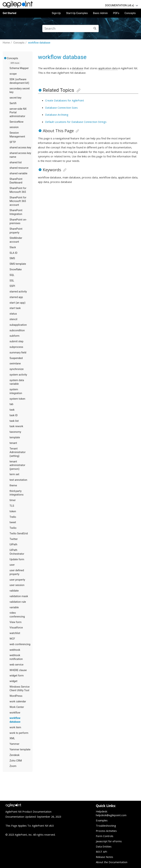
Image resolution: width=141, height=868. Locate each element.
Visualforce (16, 628)
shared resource (19, 168)
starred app (16, 297)
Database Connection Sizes (61, 108)
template (15, 437)
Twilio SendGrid (19, 533)
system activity (18, 375)
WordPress (16, 696)
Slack (13, 247)
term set (14, 474)
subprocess (16, 347)
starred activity (18, 292)
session (14, 127)
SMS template (18, 264)
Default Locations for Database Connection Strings (76, 122)
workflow (15, 713)
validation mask (19, 596)
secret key (15, 98)
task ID (14, 415)
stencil (13, 319)
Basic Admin (100, 13)
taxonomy (15, 432)
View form (16, 622)
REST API (101, 852)
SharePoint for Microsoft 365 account (18, 201)
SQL (12, 275)
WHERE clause (18, 670)
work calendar (18, 701)
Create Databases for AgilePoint (65, 100)
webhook (15, 650)
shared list (16, 162)
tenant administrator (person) (17, 465)
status (13, 314)
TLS (12, 506)
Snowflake (16, 269)
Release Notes (104, 857)
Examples (102, 820)
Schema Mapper (19, 68)
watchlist (15, 633)
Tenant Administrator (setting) (18, 452)
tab (11, 404)
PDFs (116, 13)
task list (14, 421)
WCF (12, 639)
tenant (13, 443)
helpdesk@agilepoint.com (111, 815)
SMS (12, 258)
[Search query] (70, 29)
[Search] (95, 29)
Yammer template (20, 749)
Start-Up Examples (77, 13)
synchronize (17, 369)
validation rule (18, 602)
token (13, 511)
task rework (16, 426)
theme (13, 485)
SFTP (13, 142)
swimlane (15, 363)
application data (108, 68)
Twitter (14, 539)
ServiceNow (17, 122)
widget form (17, 676)
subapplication (18, 325)
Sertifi (13, 103)
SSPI (12, 286)
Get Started (9, 13)
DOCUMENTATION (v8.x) (120, 5)
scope (13, 74)
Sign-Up (56, 13)
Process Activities (106, 831)
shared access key (20, 147)
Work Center (17, 707)
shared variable (18, 173)
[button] (5, 58)
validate (14, 591)
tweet (13, 522)
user (12, 565)
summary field (18, 353)
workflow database (39, 43)
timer (13, 500)
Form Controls (105, 836)
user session (17, 585)
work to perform (19, 733)
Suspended (16, 358)
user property (17, 580)
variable (14, 607)
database (78, 68)
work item (15, 727)
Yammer (14, 744)
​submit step (16, 341)
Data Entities (104, 846)
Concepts (130, 13)
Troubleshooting (106, 826)
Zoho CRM (16, 761)
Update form (17, 559)
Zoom (13, 766)
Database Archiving (57, 115)
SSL (12, 281)
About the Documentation (112, 862)
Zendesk (15, 755)
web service (16, 665)
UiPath (13, 544)
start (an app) (17, 303)
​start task (15, 308)
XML (12, 738)
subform (14, 336)
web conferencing (20, 644)
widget (13, 681)
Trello (13, 517)
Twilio (13, 528)
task (12, 410)
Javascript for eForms (109, 841)
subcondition (17, 330)
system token (17, 399)
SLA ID (13, 253)
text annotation (18, 480)
